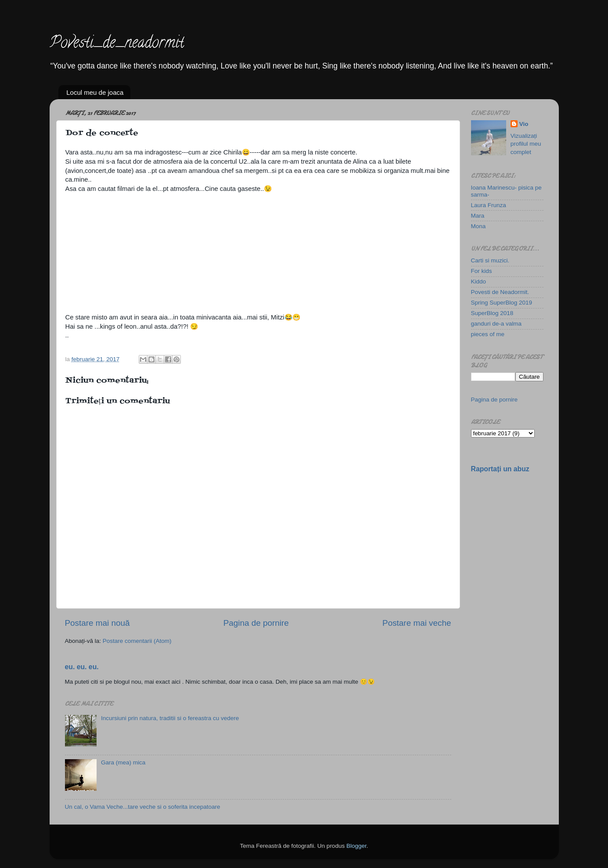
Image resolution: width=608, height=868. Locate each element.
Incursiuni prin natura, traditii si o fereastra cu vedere (170, 718)
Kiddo (479, 282)
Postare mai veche (417, 623)
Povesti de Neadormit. (500, 292)
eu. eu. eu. (82, 667)
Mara (478, 216)
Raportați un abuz (500, 469)
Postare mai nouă (97, 623)
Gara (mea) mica (123, 762)
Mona (478, 226)
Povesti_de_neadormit (117, 44)
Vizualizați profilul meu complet (526, 144)
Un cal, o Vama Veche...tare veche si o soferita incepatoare (143, 807)
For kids (482, 271)
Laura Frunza (489, 205)
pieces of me (488, 334)
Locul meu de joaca (95, 92)
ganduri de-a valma (496, 324)
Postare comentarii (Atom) (137, 641)
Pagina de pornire (256, 623)
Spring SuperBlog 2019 (502, 303)
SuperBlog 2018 (492, 313)
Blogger (356, 846)
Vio (524, 124)
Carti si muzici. (490, 260)
